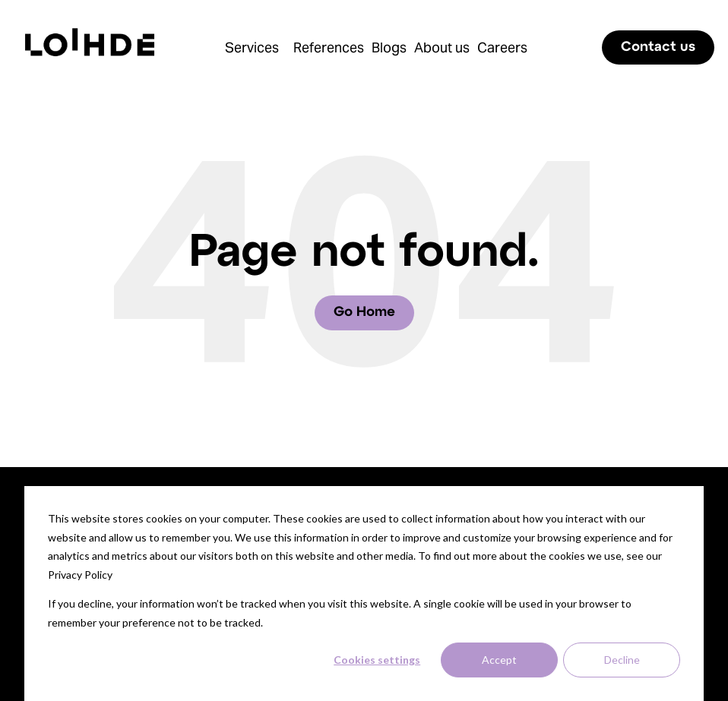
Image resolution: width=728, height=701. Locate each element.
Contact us (658, 47)
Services (252, 47)
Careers (502, 47)
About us (442, 47)
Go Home (364, 313)
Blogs (389, 47)
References (329, 47)
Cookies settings (377, 660)
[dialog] (364, 594)
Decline (622, 660)
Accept (499, 660)
